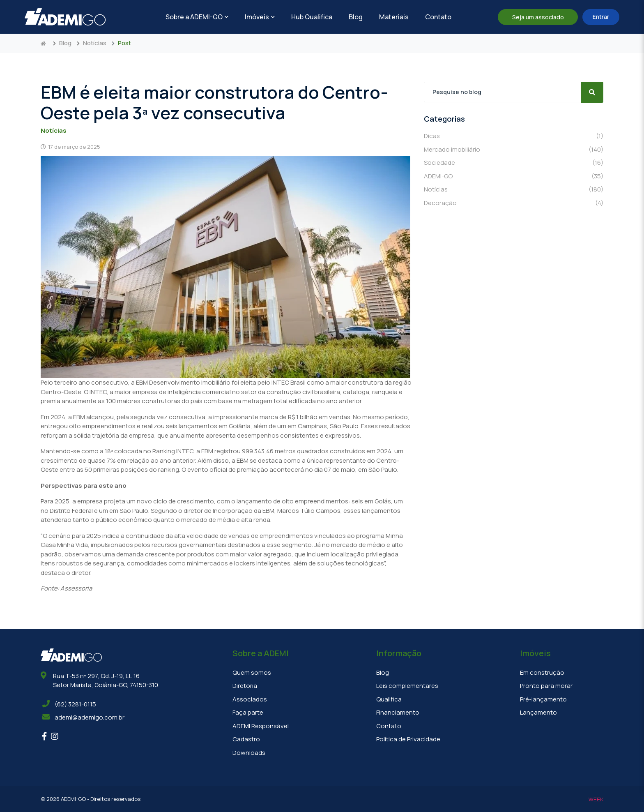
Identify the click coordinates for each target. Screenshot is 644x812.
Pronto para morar (546, 686)
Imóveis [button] (260, 17)
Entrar (601, 17)
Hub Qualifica (312, 17)
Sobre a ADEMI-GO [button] (197, 17)
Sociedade (514, 163)
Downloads (249, 753)
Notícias (95, 43)
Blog (356, 17)
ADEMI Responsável (261, 726)
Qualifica (389, 699)
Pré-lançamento (543, 699)
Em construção (542, 672)
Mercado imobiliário (514, 150)
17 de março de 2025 (70, 147)
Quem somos (252, 672)
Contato (438, 17)
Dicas (514, 136)
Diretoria (245, 686)
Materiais (394, 17)
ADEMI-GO (514, 176)
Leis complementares (407, 686)
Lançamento (538, 712)
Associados (250, 699)
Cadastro (246, 739)
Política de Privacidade (408, 739)
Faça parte (248, 712)
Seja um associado (538, 17)
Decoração (514, 203)
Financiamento (398, 712)
